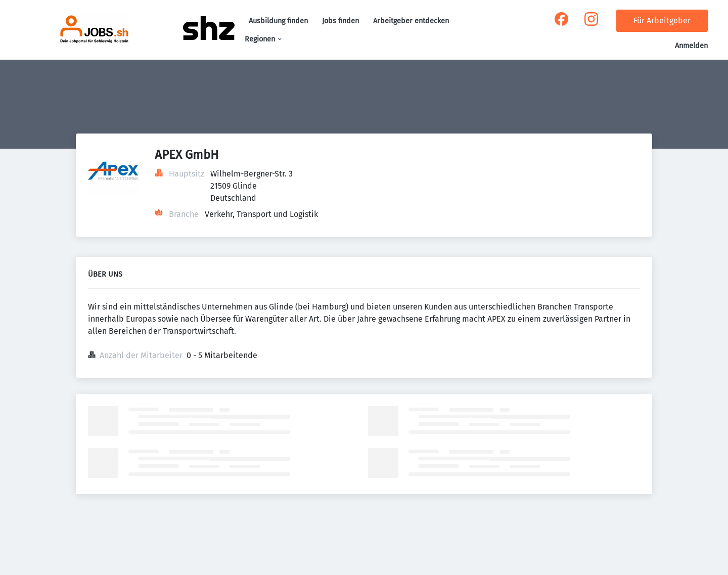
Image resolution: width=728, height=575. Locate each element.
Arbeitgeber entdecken (411, 21)
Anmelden (691, 46)
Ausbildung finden (278, 21)
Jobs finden (340, 21)
